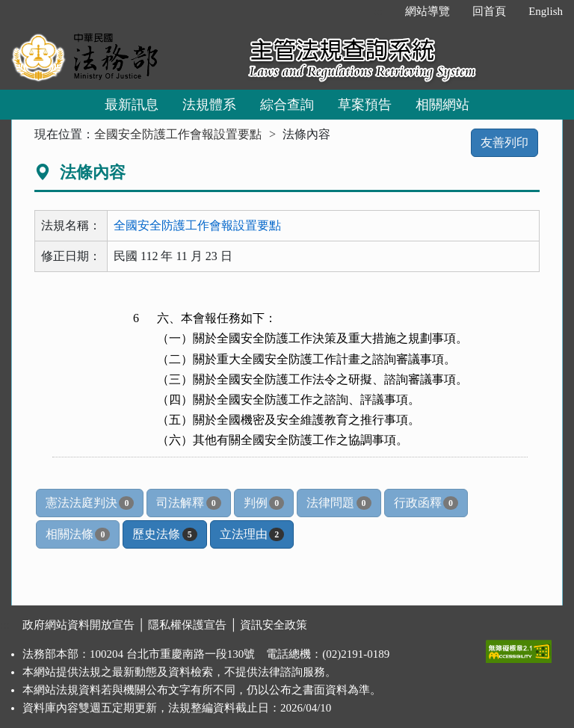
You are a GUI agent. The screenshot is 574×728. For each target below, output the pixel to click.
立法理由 (252, 534)
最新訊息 (132, 105)
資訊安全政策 (274, 625)
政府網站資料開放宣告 (78, 625)
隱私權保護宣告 (187, 625)
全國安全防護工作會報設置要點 (178, 134)
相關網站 (442, 105)
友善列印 (504, 142)
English (546, 11)
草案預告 (365, 105)
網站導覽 (428, 11)
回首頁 (489, 11)
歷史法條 (164, 534)
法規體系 (209, 105)
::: (379, 11)
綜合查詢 (287, 105)
